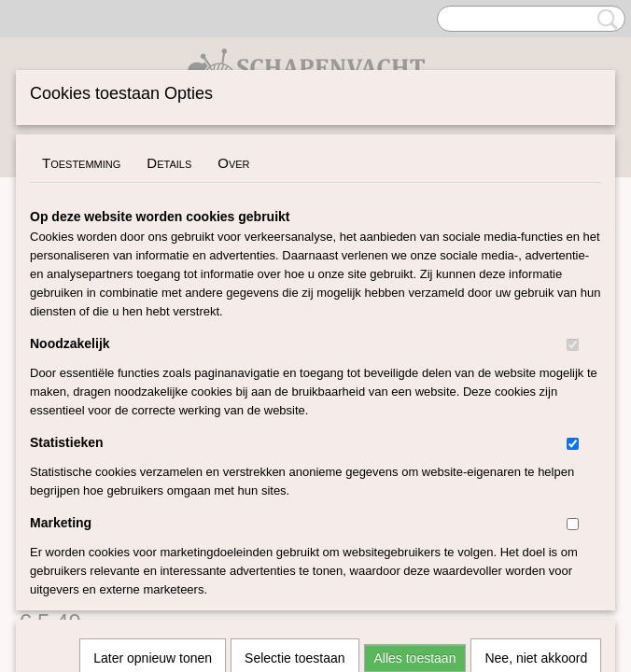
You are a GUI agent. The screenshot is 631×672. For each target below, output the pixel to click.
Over (233, 163)
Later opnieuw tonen (153, 411)
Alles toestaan (415, 411)
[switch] (573, 345)
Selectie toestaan (294, 411)
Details (169, 163)
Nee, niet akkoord (536, 411)
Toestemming (81, 163)
